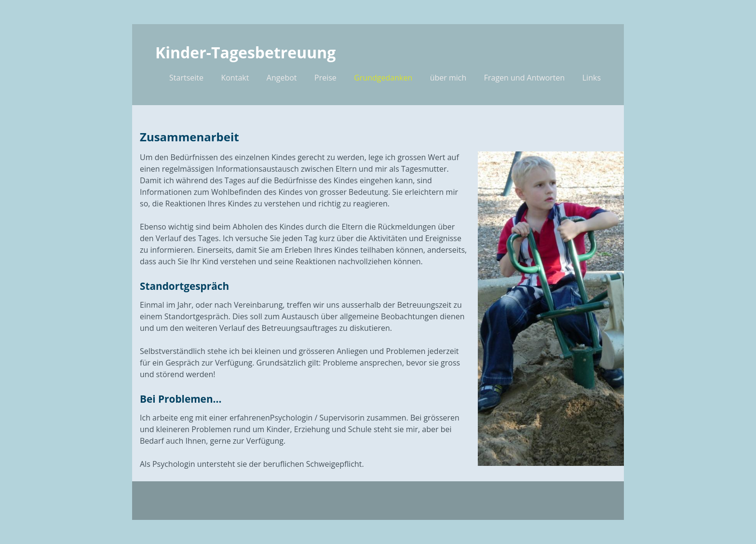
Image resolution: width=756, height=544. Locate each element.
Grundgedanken (383, 78)
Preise (325, 78)
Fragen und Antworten (525, 78)
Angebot (282, 78)
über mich (448, 78)
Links (592, 78)
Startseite (186, 78)
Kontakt (235, 78)
